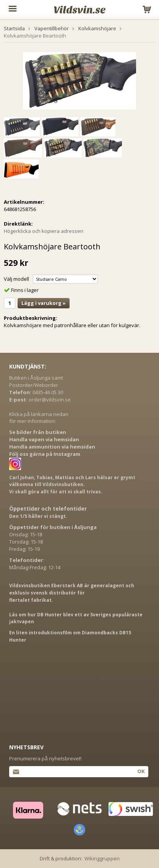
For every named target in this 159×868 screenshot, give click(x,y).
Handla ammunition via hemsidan (52, 447)
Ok (141, 771)
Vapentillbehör (52, 28)
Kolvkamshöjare (97, 28)
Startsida (14, 28)
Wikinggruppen (102, 858)
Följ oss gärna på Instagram (45, 454)
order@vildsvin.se (50, 400)
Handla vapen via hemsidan (44, 439)
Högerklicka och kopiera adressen (44, 231)
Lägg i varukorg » (44, 303)
